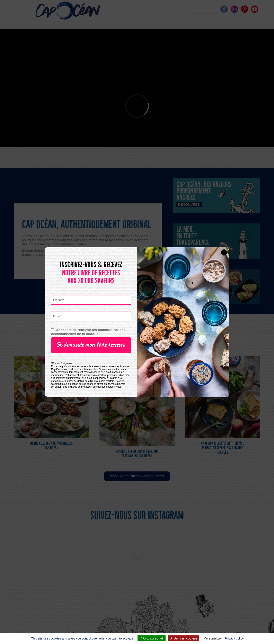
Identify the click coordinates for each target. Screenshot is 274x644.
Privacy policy (234, 638)
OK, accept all (152, 638)
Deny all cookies (184, 638)
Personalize (212, 638)
